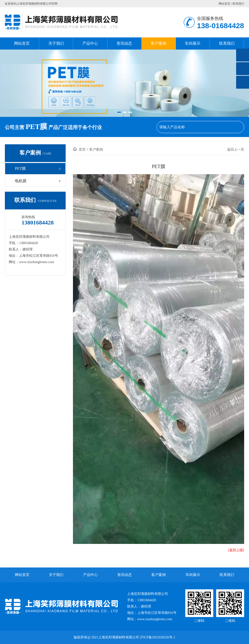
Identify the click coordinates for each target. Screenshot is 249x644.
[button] (119, 112)
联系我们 (238, 4)
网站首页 (224, 4)
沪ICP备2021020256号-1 (157, 637)
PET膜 (38, 168)
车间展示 (193, 43)
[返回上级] (236, 550)
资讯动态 (124, 43)
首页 (82, 150)
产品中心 (90, 43)
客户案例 (159, 43)
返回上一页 (236, 150)
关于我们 (56, 43)
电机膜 (38, 181)
